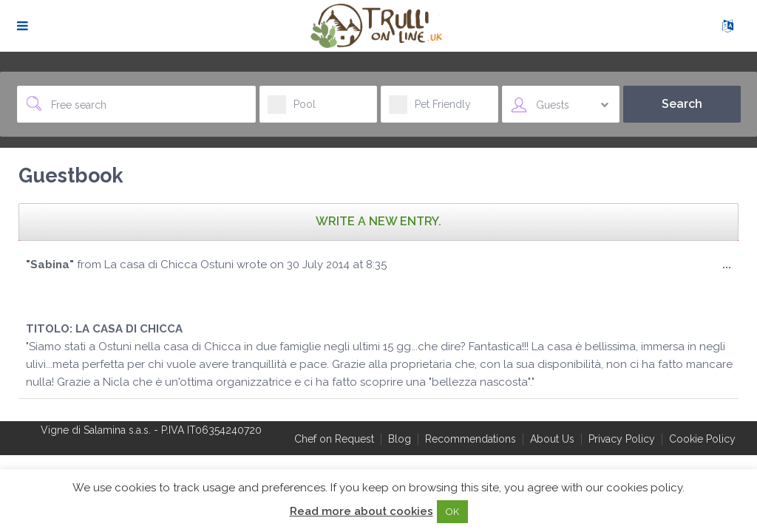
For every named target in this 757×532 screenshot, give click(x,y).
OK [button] (452, 512)
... (730, 268)
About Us (552, 439)
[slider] (55, 294)
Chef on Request (334, 439)
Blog (400, 439)
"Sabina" (50, 265)
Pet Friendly (430, 109)
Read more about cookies (361, 511)
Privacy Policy (622, 439)
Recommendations (471, 439)
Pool (292, 109)
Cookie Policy (702, 439)
